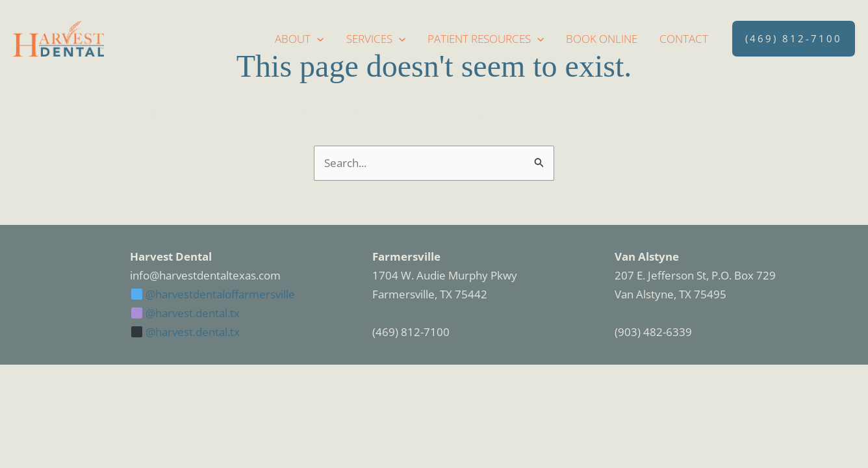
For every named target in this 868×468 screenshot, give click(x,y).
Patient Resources (486, 39)
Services (376, 39)
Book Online (602, 39)
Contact (684, 39)
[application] (317, 39)
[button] (794, 39)
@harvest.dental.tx (185, 313)
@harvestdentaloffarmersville (213, 294)
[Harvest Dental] (58, 37)
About (299, 39)
